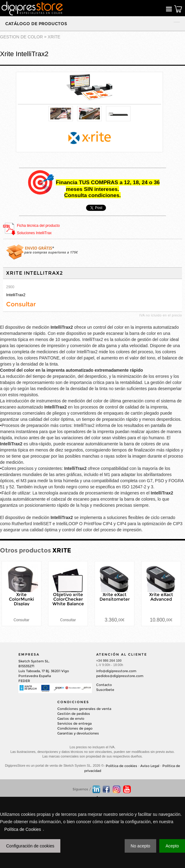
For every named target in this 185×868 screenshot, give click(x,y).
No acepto (141, 846)
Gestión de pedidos (74, 714)
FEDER (24, 681)
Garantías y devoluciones (78, 733)
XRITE (54, 37)
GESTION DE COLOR (21, 37)
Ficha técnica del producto (38, 226)
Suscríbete (105, 690)
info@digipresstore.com (116, 671)
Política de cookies (121, 766)
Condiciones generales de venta (84, 709)
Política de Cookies (23, 829)
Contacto (104, 685)
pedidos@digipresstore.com (120, 676)
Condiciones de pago (75, 728)
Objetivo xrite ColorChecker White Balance (68, 599)
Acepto (172, 846)
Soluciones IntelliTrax (34, 233)
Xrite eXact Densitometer (115, 597)
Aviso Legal (150, 766)
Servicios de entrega (74, 723)
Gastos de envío (71, 719)
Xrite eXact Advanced (161, 597)
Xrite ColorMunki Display (21, 599)
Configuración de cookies (30, 846)
